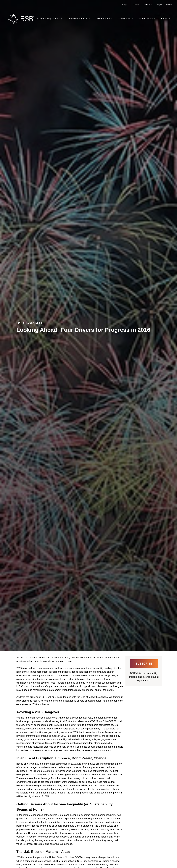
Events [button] (166, 19)
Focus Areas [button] (148, 19)
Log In (159, 5)
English (136, 5)
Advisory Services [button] (80, 19)
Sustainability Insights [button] (50, 19)
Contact (169, 5)
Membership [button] (126, 19)
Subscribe (144, 664)
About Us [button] (148, 5)
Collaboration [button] (104, 19)
